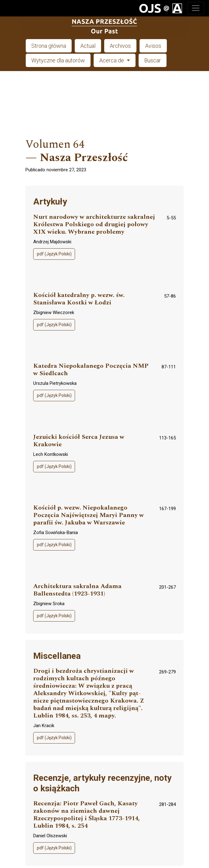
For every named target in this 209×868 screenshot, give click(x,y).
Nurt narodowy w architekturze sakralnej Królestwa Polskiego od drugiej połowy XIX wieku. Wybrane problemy (94, 225)
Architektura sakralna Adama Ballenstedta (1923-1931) (77, 590)
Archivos (120, 46)
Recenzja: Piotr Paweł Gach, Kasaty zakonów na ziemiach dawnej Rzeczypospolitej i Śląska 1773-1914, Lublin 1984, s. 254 (87, 815)
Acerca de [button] (112, 60)
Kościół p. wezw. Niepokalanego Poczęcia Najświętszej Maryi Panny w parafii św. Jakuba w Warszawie (89, 515)
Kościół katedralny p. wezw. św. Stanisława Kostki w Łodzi (79, 299)
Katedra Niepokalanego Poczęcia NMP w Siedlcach (91, 370)
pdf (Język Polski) (54, 254)
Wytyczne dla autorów (58, 60)
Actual (88, 46)
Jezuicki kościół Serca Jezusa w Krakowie (79, 441)
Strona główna (49, 46)
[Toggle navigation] (196, 8)
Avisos (153, 46)
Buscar (153, 60)
